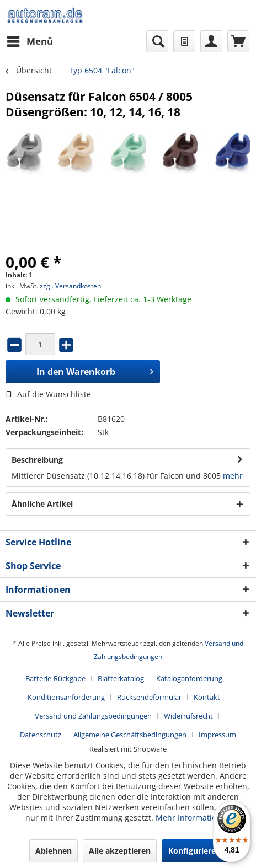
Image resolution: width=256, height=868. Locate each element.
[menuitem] (29, 41)
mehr (233, 476)
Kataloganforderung (189, 678)
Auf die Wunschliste (48, 394)
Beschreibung (37, 460)
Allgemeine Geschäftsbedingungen (130, 735)
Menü (30, 40)
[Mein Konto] (211, 41)
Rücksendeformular (149, 697)
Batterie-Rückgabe (55, 678)
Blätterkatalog (121, 678)
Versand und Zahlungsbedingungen (93, 716)
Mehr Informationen (193, 818)
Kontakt (207, 697)
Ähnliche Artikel (42, 504)
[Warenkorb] (238, 41)
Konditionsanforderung (66, 697)
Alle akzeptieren (120, 851)
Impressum (217, 735)
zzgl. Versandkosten (70, 286)
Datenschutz (41, 735)
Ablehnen (54, 851)
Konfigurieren (194, 851)
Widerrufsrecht (188, 716)
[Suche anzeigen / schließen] (157, 41)
